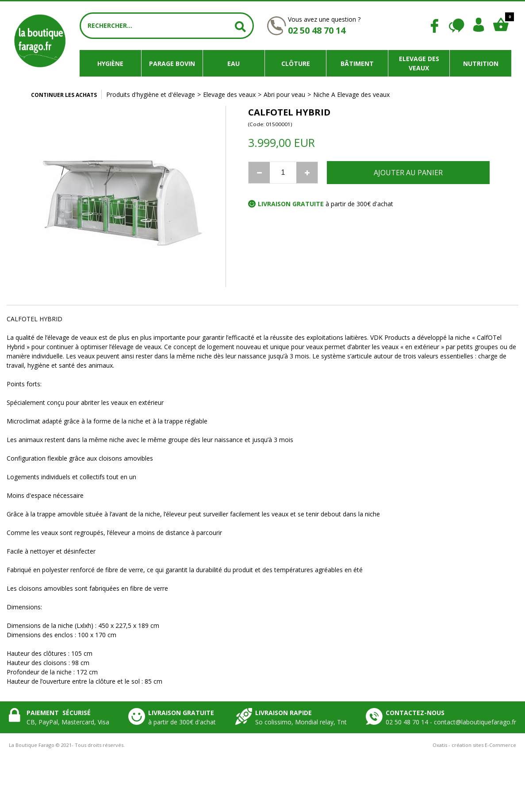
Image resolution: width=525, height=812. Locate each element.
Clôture (296, 63)
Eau (234, 63)
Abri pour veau (284, 94)
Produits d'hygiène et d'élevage (151, 94)
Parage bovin (172, 63)
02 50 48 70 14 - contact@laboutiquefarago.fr (451, 722)
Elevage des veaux (419, 63)
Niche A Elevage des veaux (351, 94)
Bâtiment (357, 63)
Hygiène (110, 63)
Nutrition (481, 63)
